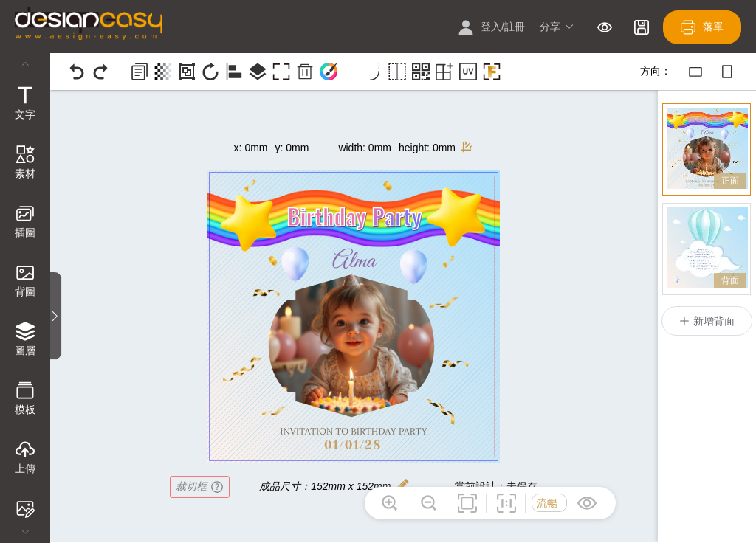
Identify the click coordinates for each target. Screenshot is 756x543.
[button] (557, 27)
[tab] (25, 105)
